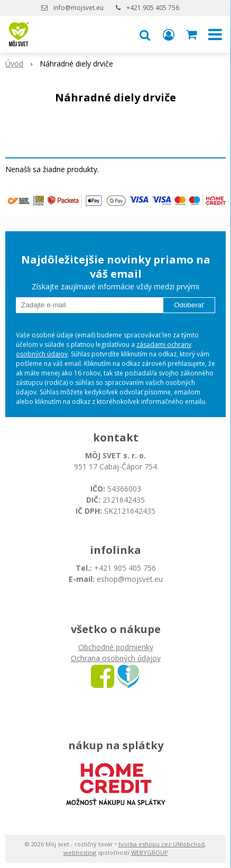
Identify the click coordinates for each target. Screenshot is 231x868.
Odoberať (189, 305)
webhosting (80, 852)
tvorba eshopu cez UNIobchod (161, 844)
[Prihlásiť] (169, 34)
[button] (145, 34)
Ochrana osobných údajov (116, 658)
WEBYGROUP (150, 852)
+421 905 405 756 (153, 8)
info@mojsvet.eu (78, 8)
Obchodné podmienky (116, 647)
